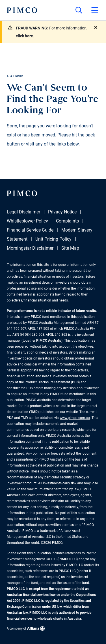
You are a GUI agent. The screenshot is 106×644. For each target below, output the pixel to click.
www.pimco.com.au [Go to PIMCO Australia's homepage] (75, 418)
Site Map (70, 248)
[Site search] (79, 10)
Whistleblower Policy (27, 221)
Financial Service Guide (30, 230)
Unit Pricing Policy (53, 239)
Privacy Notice (62, 212)
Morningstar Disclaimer (30, 248)
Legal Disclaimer (23, 212)
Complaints (67, 221)
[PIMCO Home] (22, 10)
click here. (25, 36)
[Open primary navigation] (95, 10)
